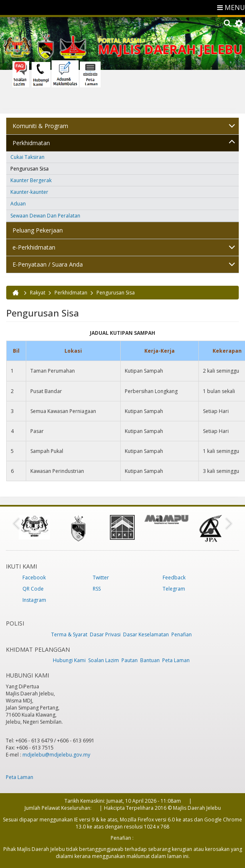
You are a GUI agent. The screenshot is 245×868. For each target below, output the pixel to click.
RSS (97, 589)
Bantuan (150, 660)
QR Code (33, 589)
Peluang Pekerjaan (38, 230)
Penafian (182, 634)
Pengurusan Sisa (30, 169)
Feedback (174, 577)
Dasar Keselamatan (146, 634)
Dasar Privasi (105, 634)
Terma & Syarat (69, 634)
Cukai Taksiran (27, 157)
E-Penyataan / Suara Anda (48, 264)
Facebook (34, 577)
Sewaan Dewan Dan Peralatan (45, 216)
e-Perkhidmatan (34, 247)
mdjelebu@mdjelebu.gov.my (56, 755)
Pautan (130, 660)
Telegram (174, 589)
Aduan (18, 204)
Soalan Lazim (104, 660)
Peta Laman (176, 660)
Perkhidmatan (31, 143)
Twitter (101, 577)
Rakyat (38, 293)
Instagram (34, 600)
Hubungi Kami (69, 660)
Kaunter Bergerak (31, 180)
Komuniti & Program (40, 126)
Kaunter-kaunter (29, 192)
